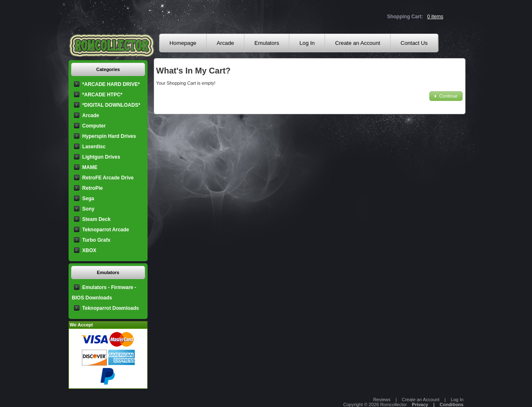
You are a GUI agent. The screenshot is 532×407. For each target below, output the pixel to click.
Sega (88, 199)
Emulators (267, 43)
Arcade (225, 43)
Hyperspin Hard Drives (109, 136)
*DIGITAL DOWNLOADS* (111, 105)
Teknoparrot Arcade (106, 230)
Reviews (382, 400)
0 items (435, 17)
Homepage (183, 43)
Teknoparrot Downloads (111, 308)
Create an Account (358, 43)
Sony (88, 209)
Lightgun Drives (101, 157)
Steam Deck (96, 219)
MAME (90, 167)
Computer (94, 126)
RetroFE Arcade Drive (108, 178)
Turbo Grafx (96, 240)
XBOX (89, 250)
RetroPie (92, 188)
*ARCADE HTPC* (102, 95)
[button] (446, 96)
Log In (307, 43)
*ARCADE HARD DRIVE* (111, 84)
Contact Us (414, 43)
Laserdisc (94, 147)
